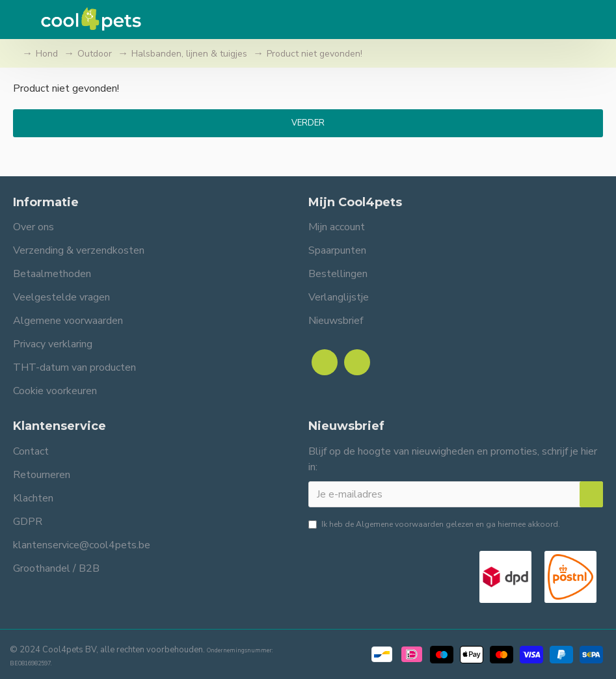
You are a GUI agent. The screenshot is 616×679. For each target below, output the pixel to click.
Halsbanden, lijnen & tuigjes (189, 54)
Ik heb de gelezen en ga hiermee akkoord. (434, 524)
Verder (308, 123)
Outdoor (95, 54)
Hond (47, 54)
